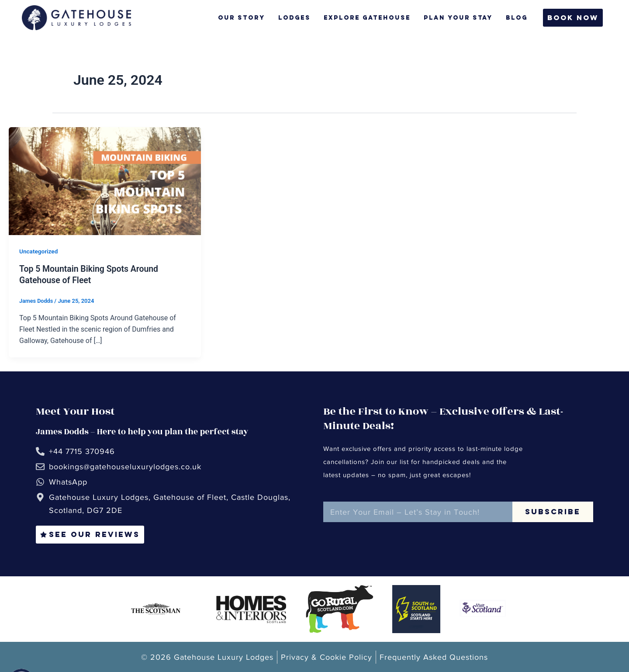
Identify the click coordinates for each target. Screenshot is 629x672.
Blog (513, 18)
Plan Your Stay (454, 18)
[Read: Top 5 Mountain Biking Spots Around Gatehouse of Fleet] (105, 181)
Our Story (238, 18)
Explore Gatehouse (363, 18)
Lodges (290, 18)
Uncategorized (39, 251)
